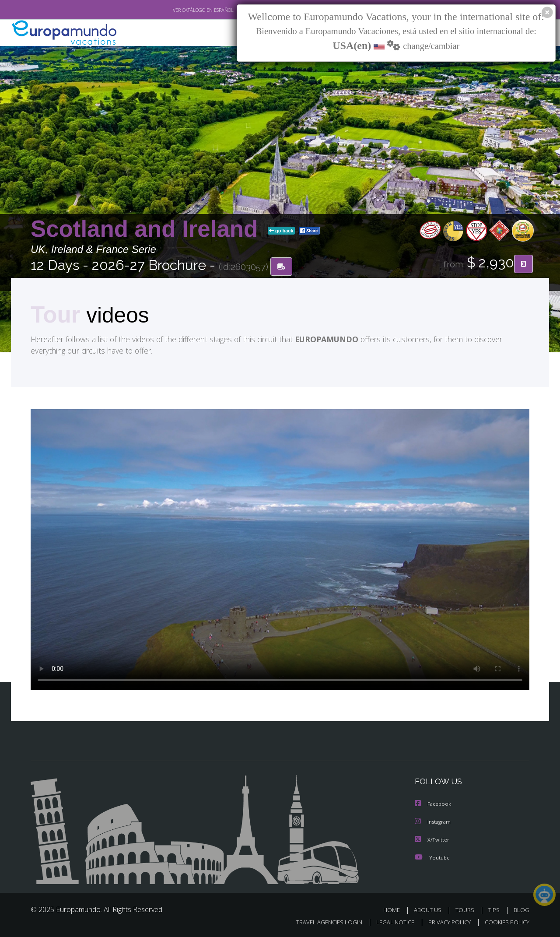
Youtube (432, 857)
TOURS (467, 910)
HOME (395, 910)
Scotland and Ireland (147, 229)
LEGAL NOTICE (389, 922)
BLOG (521, 910)
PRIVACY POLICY (446, 922)
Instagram (434, 822)
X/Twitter (432, 840)
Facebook (434, 805)
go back (281, 231)
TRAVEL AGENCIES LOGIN (321, 922)
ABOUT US (430, 910)
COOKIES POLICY (505, 922)
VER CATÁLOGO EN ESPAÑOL (183, 10)
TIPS (495, 910)
